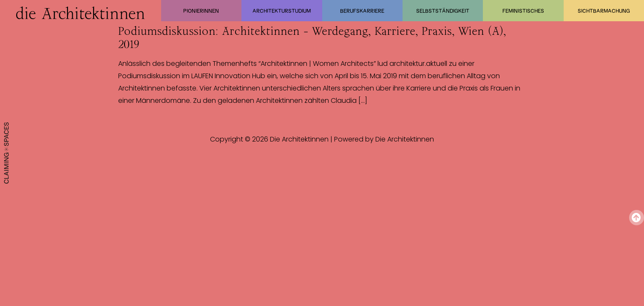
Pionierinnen (201, 11)
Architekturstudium (282, 11)
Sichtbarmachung (604, 11)
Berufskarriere (362, 11)
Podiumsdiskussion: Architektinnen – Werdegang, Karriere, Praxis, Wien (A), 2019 (312, 38)
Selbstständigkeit (443, 11)
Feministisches (523, 11)
